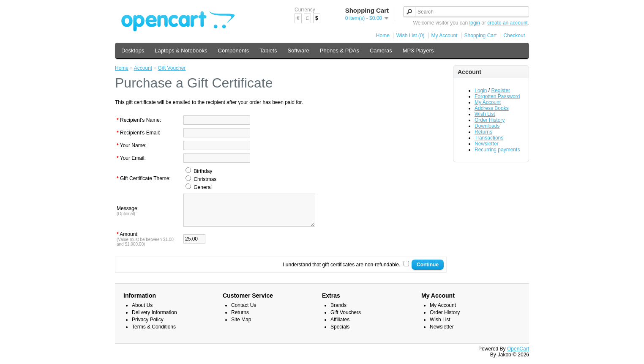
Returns (483, 132)
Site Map (241, 326)
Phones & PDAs (340, 51)
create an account (507, 23)
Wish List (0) (411, 36)
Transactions (489, 138)
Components (234, 51)
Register (501, 90)
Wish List (485, 114)
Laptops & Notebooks (181, 51)
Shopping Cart (481, 36)
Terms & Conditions (154, 333)
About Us (142, 312)
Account (143, 68)
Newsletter (487, 144)
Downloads (487, 126)
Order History (490, 120)
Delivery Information (154, 319)
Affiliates (340, 326)
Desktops (133, 51)
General (203, 187)
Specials (340, 333)
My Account (445, 36)
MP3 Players (418, 51)
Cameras (381, 51)
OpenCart (518, 355)
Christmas (205, 179)
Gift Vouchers (346, 319)
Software (298, 51)
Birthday (203, 171)
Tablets (268, 51)
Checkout (514, 36)
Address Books (492, 108)
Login (481, 90)
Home (383, 36)
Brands (338, 312)
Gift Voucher (172, 68)
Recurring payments (497, 150)
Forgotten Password (497, 96)
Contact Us (244, 312)
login (475, 23)
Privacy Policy (148, 326)
